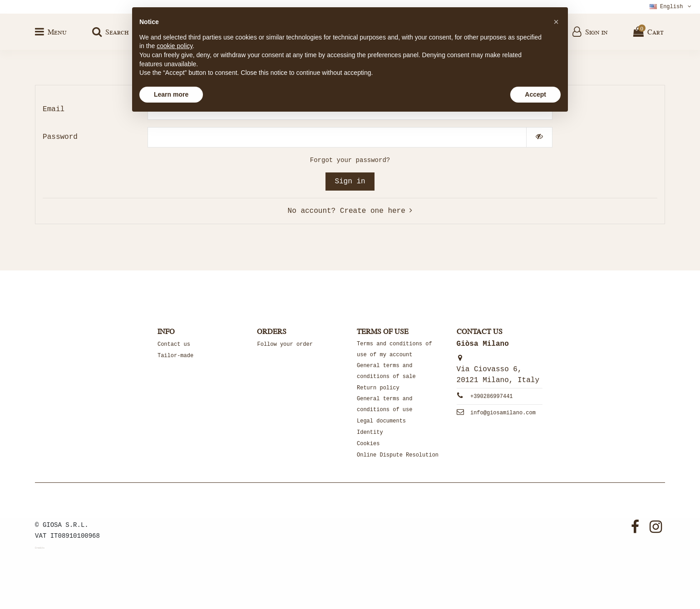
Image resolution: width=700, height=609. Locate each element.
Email (54, 109)
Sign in (350, 182)
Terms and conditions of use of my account (394, 349)
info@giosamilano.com (503, 413)
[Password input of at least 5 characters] (337, 137)
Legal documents (381, 421)
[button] (556, 22)
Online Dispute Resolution (398, 455)
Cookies (368, 444)
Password (60, 137)
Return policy (378, 388)
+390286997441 (492, 397)
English (671, 7)
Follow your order (285, 344)
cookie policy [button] (175, 46)
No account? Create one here (350, 211)
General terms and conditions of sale (386, 371)
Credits (40, 548)
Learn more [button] (171, 94)
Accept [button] (535, 94)
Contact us (174, 344)
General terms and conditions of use (385, 404)
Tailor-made (175, 356)
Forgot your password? (350, 160)
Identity (370, 432)
